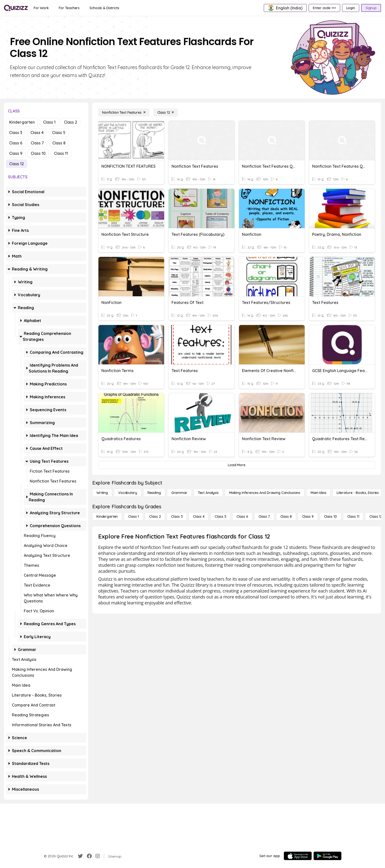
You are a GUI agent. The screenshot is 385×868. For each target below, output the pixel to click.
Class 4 (37, 133)
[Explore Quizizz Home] (16, 8)
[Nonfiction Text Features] (124, 112)
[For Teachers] (69, 8)
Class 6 (16, 143)
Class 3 (16, 133)
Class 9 (16, 153)
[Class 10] (330, 516)
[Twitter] (80, 856)
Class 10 (38, 153)
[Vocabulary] (128, 493)
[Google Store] (327, 856)
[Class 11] (353, 516)
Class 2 (71, 122)
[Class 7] (264, 516)
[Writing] (102, 493)
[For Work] (41, 8)
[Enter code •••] (324, 8)
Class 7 (37, 143)
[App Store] (298, 856)
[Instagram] (98, 856)
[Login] (351, 8)
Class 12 (16, 164)
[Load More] (237, 465)
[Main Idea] (318, 493)
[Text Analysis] (208, 493)
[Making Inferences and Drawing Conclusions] (265, 493)
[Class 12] (166, 112)
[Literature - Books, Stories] (358, 493)
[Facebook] (89, 856)
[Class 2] (155, 516)
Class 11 (61, 153)
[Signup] (371, 8)
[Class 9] (308, 516)
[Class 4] (199, 516)
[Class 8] (286, 516)
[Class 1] (133, 516)
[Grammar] (179, 493)
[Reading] (154, 493)
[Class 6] (242, 516)
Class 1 (49, 122)
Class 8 (59, 143)
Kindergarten (22, 122)
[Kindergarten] (107, 516)
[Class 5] (220, 516)
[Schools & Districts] (104, 8)
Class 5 (59, 133)
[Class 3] (177, 516)
